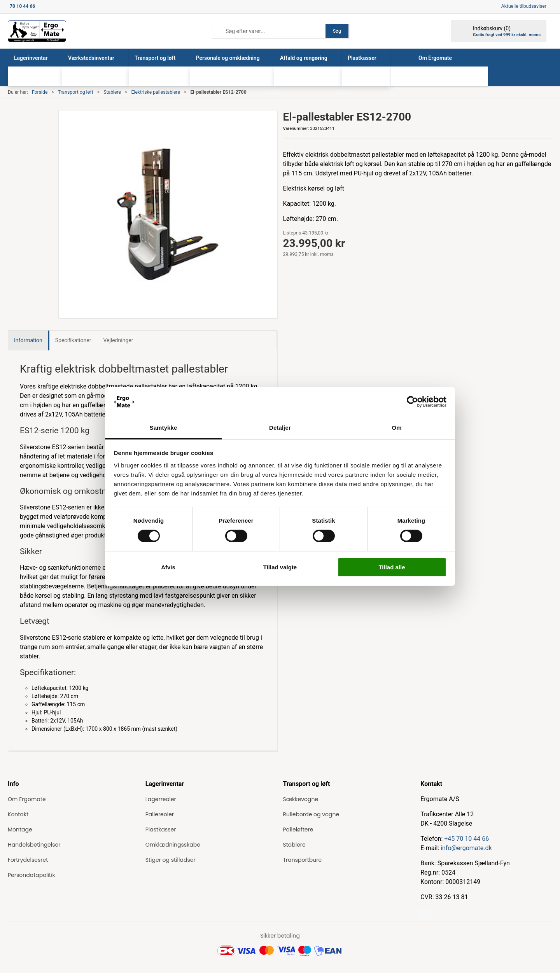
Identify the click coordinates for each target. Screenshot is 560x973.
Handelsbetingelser (34, 845)
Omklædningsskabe (173, 845)
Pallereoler (160, 814)
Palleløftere (298, 829)
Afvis (168, 567)
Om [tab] (396, 428)
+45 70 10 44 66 (466, 839)
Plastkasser (161, 829)
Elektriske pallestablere (156, 92)
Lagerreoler (161, 799)
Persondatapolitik (31, 875)
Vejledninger (118, 340)
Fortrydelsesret (28, 860)
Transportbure (303, 860)
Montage (20, 829)
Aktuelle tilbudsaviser (524, 6)
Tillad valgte (280, 567)
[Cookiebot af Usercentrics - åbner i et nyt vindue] (412, 402)
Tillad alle (392, 567)
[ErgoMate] (37, 31)
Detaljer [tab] (280, 428)
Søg (337, 31)
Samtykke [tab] (164, 428)
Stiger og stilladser (171, 860)
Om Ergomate (27, 799)
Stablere (112, 92)
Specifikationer (73, 340)
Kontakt (18, 814)
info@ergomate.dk (466, 848)
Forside (40, 92)
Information (28, 340)
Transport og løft (76, 92)
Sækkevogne (301, 799)
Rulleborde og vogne (311, 814)
